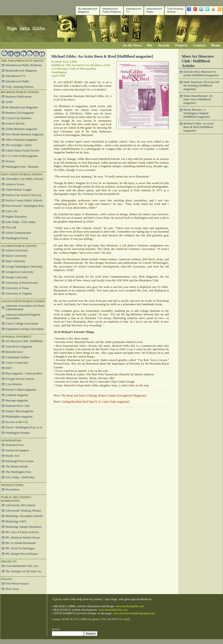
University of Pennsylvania (22, 283)
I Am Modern (14, 384)
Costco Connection (17, 363)
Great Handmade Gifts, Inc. (22, 566)
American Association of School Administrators (25, 307)
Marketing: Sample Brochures (23, 527)
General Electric (15, 124)
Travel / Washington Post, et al (24, 427)
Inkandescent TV (16, 76)
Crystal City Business (18, 118)
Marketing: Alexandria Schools (24, 516)
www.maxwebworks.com (113, 610)
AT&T (9, 102)
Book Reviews (14, 352)
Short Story (12, 589)
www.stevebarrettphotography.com (134, 613)
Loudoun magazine (17, 395)
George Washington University (24, 267)
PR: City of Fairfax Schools (22, 532)
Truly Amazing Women (175, 10)
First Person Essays (17, 584)
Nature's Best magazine (19, 411)
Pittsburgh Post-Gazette (20, 461)
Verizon (10, 161)
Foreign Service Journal (20, 379)
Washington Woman (17, 433)
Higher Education (16, 217)
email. (127, 619)
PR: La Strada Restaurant (21, 543)
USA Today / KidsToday (20, 477)
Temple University (17, 277)
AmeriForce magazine (19, 346)
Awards (164, 45)
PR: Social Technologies (20, 548)
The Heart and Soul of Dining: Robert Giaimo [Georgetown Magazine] (104, 395)
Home (216, 45)
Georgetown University (19, 272)
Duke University (15, 261)
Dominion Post (14, 445)
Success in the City (17, 422)
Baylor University (16, 256)
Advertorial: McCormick (20, 505)
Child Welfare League (19, 190)
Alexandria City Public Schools (24, 179)
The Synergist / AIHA (19, 145)
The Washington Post (18, 472)
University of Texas (17, 288)
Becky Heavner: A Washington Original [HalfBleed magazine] (197, 113)
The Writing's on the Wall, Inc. (24, 571)
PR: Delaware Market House (23, 538)
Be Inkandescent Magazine (88, 10)
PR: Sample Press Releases (22, 554)
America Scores (15, 184)
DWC (9, 368)
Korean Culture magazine (21, 390)
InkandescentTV (134, 10)
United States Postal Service (22, 151)
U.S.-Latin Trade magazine (22, 156)
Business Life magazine (20, 113)
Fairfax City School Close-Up (23, 195)
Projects (181, 45)
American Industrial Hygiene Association (23, 316)
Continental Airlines (17, 357)
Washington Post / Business (22, 167)
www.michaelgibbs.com (130, 606)
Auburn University (17, 250)
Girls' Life (11, 211)
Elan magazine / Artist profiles (24, 373)
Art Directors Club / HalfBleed (24, 341)
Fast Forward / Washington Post (25, 206)
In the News (132, 45)
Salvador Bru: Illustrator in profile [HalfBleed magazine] (201, 73)
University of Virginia (19, 294)
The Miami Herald (17, 467)
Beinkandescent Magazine (21, 71)
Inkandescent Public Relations (112, 10)
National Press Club (17, 406)
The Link (11, 227)
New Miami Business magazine (24, 134)
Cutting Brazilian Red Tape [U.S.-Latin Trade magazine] (95, 402)
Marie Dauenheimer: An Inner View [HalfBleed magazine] (198, 99)
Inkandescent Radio (154, 10)
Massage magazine (17, 400)
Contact (199, 45)
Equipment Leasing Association (24, 329)
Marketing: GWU (16, 521)
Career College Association (22, 324)
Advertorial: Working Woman (23, 511)
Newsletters (12, 490)
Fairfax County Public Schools (24, 200)
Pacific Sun (12, 456)
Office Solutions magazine (21, 140)
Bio (150, 45)
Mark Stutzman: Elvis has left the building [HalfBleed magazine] (201, 86)
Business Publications (19, 97)
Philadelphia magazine (19, 417)
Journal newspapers (17, 450)
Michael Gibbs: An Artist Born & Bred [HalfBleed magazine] (199, 127)
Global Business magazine (21, 129)
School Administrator (18, 233)
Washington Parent (17, 238)
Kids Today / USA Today (20, 222)
